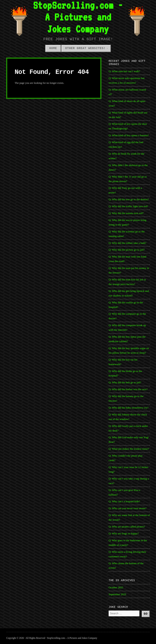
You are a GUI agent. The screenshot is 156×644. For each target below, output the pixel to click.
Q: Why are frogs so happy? (124, 533)
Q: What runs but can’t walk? (124, 71)
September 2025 (117, 594)
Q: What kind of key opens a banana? (129, 135)
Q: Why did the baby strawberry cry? (129, 408)
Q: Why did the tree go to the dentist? (129, 199)
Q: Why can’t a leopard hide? (124, 501)
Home (53, 48)
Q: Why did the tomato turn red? (126, 213)
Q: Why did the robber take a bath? (127, 243)
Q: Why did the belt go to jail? (125, 382)
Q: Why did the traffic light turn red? (128, 206)
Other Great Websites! (85, 48)
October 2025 (116, 587)
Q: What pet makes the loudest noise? (129, 449)
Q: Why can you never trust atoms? (128, 508)
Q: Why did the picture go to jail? (127, 250)
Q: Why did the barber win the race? (128, 389)
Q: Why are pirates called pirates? (127, 527)
